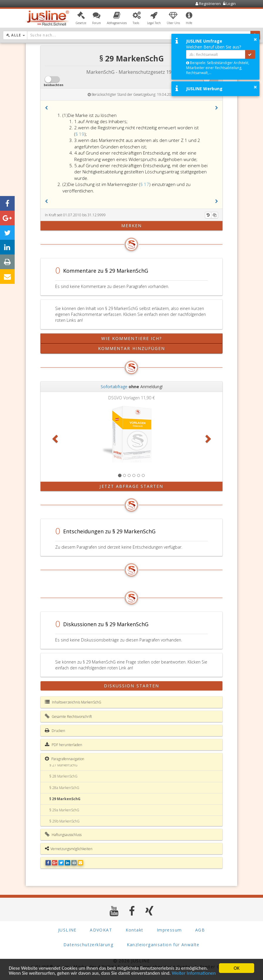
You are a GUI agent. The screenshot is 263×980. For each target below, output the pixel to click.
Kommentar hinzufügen (132, 348)
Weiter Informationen (194, 973)
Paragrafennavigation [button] (65, 759)
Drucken (55, 731)
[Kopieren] (215, 215)
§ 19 (80, 134)
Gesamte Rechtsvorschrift (68, 716)
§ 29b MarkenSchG (64, 821)
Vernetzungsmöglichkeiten (69, 849)
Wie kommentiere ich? (132, 338)
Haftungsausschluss (63, 835)
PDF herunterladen (64, 745)
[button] (81, 19)
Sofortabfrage (114, 387)
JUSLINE (67, 930)
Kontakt (135, 930)
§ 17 (145, 184)
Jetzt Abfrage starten (131, 486)
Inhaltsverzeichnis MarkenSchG (73, 702)
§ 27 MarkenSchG (63, 765)
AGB (200, 930)
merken (132, 226)
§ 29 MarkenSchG (65, 799)
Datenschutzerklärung (88, 945)
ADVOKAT (101, 930)
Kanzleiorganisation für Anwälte (163, 945)
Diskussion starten (132, 686)
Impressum (169, 930)
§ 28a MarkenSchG (64, 788)
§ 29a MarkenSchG (64, 810)
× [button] (255, 39)
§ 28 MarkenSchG (63, 776)
